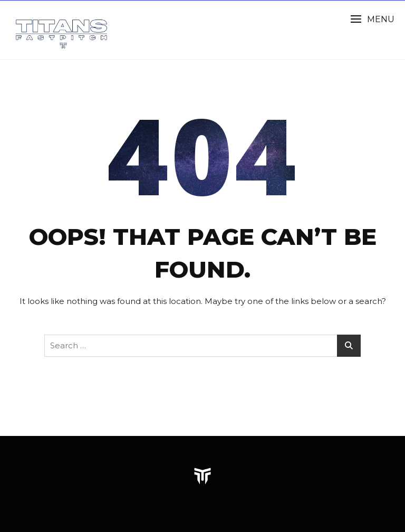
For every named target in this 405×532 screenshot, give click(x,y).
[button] (372, 19)
